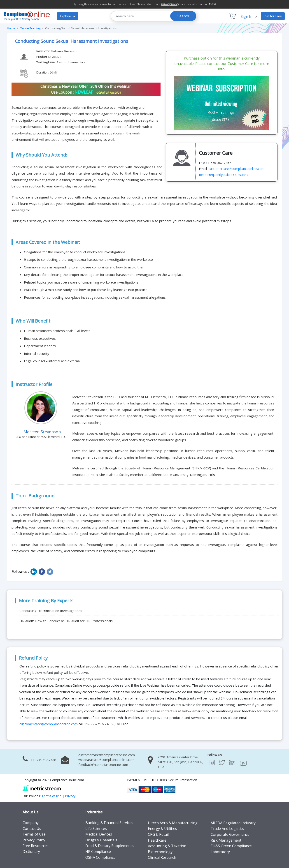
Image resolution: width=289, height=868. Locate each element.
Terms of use (51, 796)
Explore (68, 16)
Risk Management (226, 840)
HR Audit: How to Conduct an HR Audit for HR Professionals (66, 621)
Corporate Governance (230, 834)
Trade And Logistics (227, 829)
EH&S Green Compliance (231, 846)
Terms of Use (34, 834)
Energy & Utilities (162, 829)
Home (11, 28)
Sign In (249, 16)
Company (31, 823)
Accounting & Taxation (167, 846)
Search (183, 16)
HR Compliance (98, 852)
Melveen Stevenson (65, 51)
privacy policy (170, 4)
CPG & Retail (158, 834)
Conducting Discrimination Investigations (51, 611)
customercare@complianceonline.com (236, 169)
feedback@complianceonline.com (103, 765)
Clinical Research (162, 857)
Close (212, 4)
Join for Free (273, 16)
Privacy (70, 796)
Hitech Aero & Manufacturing (173, 823)
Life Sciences (96, 829)
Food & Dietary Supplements (110, 846)
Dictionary (31, 852)
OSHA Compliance (100, 857)
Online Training (30, 28)
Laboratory (220, 852)
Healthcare (157, 840)
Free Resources (36, 846)
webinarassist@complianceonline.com (106, 760)
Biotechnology (160, 852)
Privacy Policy (34, 840)
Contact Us (32, 829)
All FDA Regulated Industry (233, 823)
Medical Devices (99, 834)
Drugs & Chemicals (101, 840)
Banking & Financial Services (109, 823)
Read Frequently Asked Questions (224, 175)
